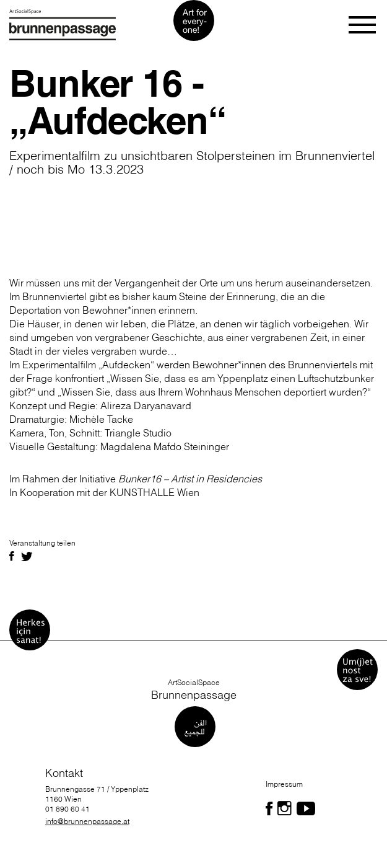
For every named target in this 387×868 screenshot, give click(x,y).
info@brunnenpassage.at (87, 821)
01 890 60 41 (67, 809)
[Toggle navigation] (363, 25)
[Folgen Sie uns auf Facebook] (269, 808)
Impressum (284, 784)
